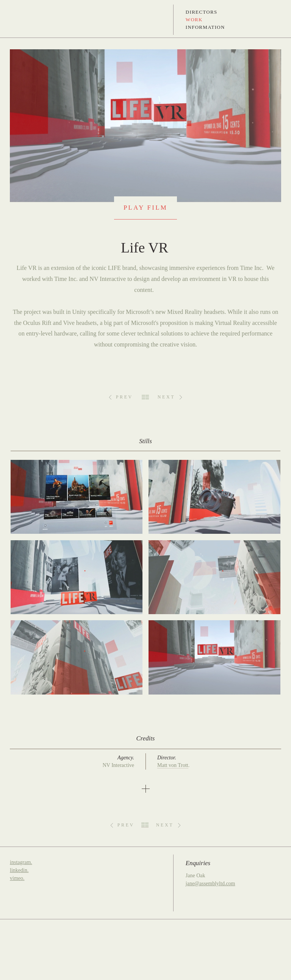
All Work (145, 397)
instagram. (21, 862)
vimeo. (17, 878)
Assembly (20, 20)
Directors (202, 12)
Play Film (145, 208)
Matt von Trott (173, 765)
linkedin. (19, 870)
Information (205, 27)
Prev (124, 397)
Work (194, 20)
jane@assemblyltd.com (210, 884)
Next (166, 397)
